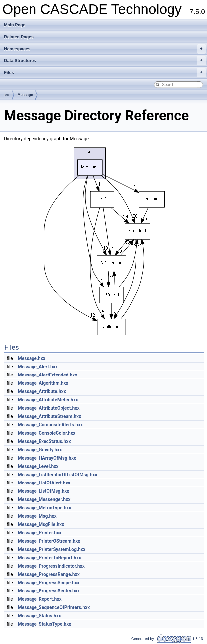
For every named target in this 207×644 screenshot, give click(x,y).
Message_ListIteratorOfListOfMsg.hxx (58, 475)
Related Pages (19, 37)
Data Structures (105, 61)
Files (105, 73)
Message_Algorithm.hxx (43, 383)
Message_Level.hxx (38, 466)
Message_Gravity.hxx (40, 450)
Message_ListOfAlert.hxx (44, 483)
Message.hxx (32, 358)
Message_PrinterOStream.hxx (49, 541)
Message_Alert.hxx (38, 367)
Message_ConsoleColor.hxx (47, 433)
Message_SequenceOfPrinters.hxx (54, 607)
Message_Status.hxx (39, 616)
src (6, 95)
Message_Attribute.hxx (42, 391)
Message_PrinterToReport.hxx (50, 558)
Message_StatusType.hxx (45, 624)
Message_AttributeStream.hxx (50, 416)
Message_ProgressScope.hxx (49, 583)
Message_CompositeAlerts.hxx (50, 425)
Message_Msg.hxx (37, 516)
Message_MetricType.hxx (45, 508)
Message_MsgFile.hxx (41, 524)
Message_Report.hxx (40, 599)
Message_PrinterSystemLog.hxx (52, 549)
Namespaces (105, 49)
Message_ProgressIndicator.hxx (51, 566)
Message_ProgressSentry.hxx (49, 591)
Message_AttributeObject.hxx (49, 408)
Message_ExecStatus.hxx (44, 441)
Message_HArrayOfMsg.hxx (47, 458)
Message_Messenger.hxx (44, 499)
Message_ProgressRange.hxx (49, 574)
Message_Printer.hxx (40, 533)
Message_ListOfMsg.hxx (44, 491)
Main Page (15, 25)
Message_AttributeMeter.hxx (48, 400)
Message (25, 95)
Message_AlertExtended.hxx (48, 375)
